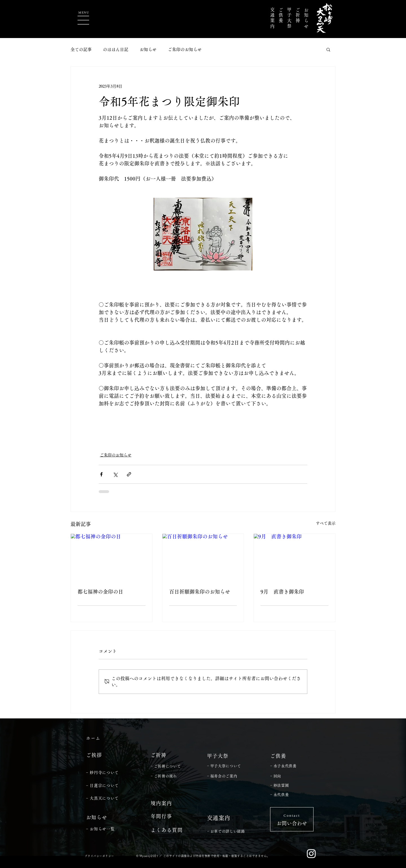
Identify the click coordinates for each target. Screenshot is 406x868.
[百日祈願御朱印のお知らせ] (203, 557)
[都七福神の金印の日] (112, 557)
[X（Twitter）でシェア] (115, 474)
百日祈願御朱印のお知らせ (200, 592)
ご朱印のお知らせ (185, 49)
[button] (83, 20)
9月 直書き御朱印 (282, 592)
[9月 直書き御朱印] (294, 557)
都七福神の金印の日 (100, 592)
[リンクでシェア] (129, 474)
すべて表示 (326, 523)
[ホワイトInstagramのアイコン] (311, 854)
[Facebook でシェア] (101, 474)
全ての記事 (81, 49)
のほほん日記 (116, 49)
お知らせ (148, 49)
